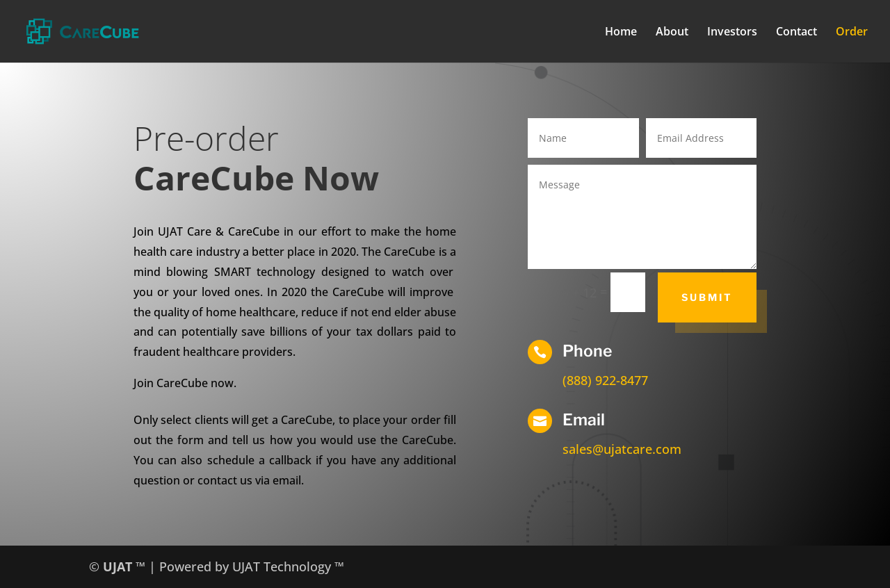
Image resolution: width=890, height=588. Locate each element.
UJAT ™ (126, 566)
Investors (732, 33)
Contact (796, 33)
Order (852, 33)
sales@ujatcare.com (622, 449)
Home (621, 33)
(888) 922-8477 (605, 380)
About (672, 33)
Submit (707, 297)
